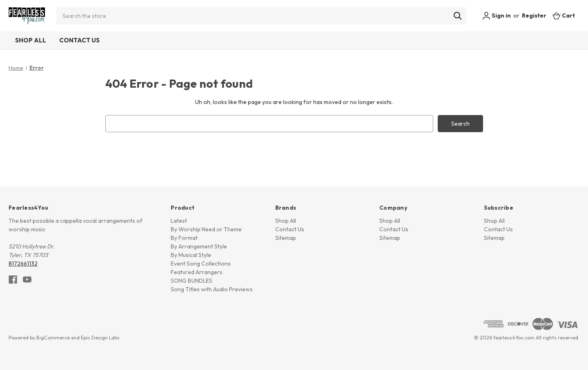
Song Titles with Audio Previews (212, 289)
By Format (184, 238)
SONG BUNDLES (192, 281)
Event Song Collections (201, 264)
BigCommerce (53, 338)
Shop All (31, 40)
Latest (179, 221)
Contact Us (79, 40)
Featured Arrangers (197, 272)
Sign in (497, 16)
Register (534, 16)
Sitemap (286, 238)
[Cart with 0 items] (564, 16)
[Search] (458, 16)
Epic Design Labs (100, 338)
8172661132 (23, 264)
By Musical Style (191, 255)
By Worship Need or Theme (206, 229)
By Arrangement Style (199, 246)
